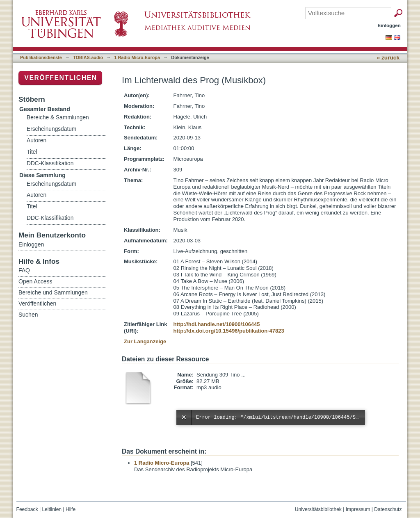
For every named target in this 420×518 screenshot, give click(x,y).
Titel (32, 152)
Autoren (37, 140)
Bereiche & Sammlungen (58, 118)
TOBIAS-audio (88, 57)
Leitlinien (52, 509)
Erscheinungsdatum (51, 129)
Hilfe (71, 509)
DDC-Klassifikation (50, 163)
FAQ (24, 270)
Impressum (358, 509)
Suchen (28, 315)
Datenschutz (388, 509)
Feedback (27, 509)
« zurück (388, 58)
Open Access (35, 281)
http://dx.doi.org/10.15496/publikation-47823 (229, 331)
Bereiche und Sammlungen (53, 292)
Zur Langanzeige (145, 341)
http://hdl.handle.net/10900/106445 (217, 324)
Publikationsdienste (41, 57)
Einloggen (389, 25)
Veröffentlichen (60, 78)
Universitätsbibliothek (318, 509)
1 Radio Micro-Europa (137, 57)
